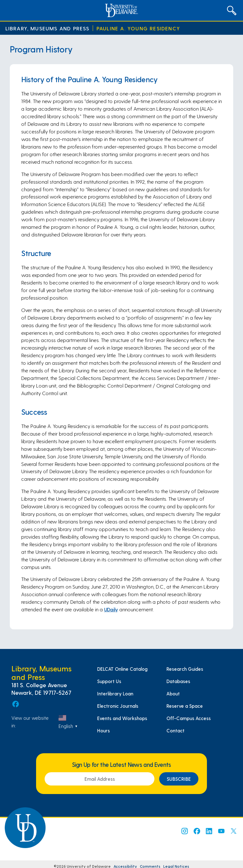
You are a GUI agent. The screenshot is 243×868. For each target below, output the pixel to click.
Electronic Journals (118, 706)
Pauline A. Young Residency (138, 28)
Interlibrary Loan (115, 694)
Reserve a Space (185, 706)
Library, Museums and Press (47, 28)
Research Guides (185, 669)
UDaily (111, 609)
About (173, 694)
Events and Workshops (122, 718)
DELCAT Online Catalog (122, 669)
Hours (103, 730)
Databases (178, 681)
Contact (175, 730)
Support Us (109, 681)
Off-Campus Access (189, 718)
